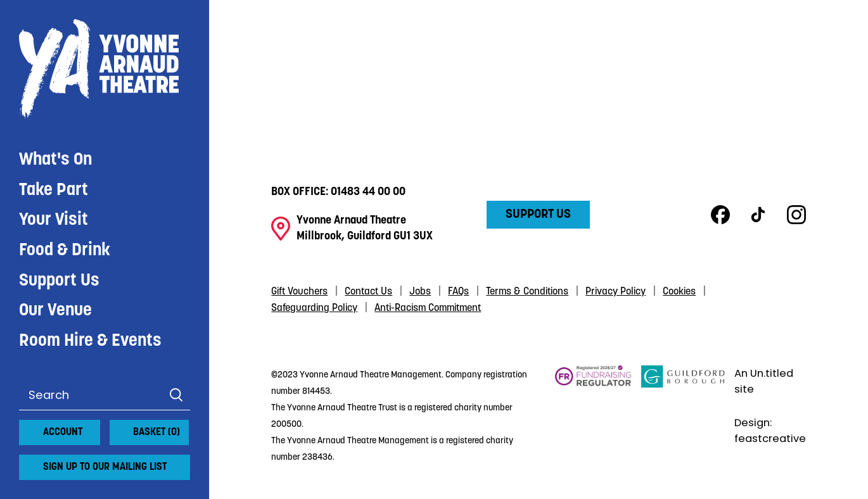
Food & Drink (65, 251)
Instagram (796, 215)
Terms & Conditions (527, 292)
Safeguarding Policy (314, 308)
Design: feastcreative (770, 431)
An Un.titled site (764, 381)
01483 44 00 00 (368, 192)
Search (176, 395)
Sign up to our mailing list (105, 467)
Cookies (679, 292)
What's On (55, 160)
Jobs (420, 292)
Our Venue (55, 311)
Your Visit (54, 220)
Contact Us (368, 292)
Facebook (720, 215)
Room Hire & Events (90, 341)
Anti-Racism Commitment (428, 308)
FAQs (458, 292)
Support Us (59, 281)
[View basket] (117, 427)
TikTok (758, 215)
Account (63, 433)
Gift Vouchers (299, 292)
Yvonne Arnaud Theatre (105, 69)
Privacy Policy (616, 292)
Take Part (54, 191)
